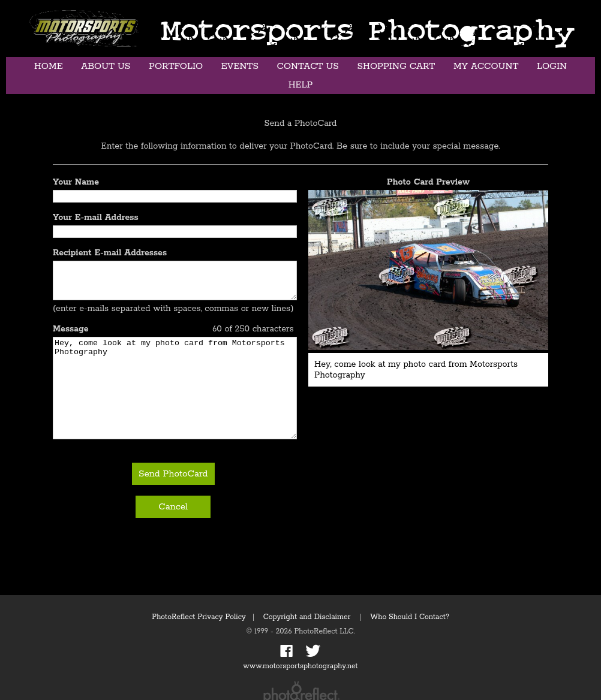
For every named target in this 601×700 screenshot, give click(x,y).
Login (552, 66)
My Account (486, 66)
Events (240, 66)
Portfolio (176, 66)
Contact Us (308, 66)
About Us (106, 66)
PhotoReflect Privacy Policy (199, 617)
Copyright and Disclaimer (308, 617)
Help (301, 85)
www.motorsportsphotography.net (300, 666)
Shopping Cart (396, 66)
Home (49, 66)
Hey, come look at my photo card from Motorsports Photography (175, 405)
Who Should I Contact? (410, 617)
